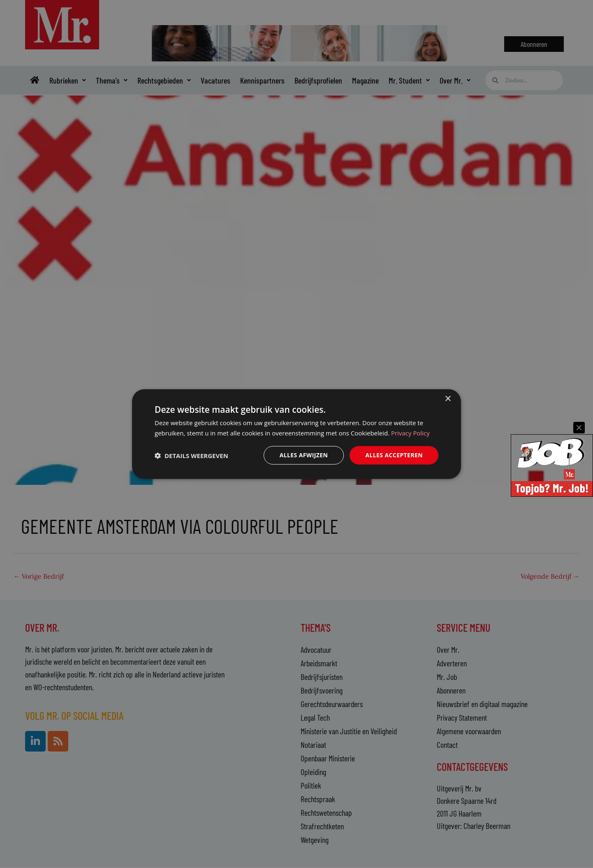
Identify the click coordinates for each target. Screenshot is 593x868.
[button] (191, 455)
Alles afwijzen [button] (304, 455)
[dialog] (296, 434)
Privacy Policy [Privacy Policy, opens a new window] (410, 433)
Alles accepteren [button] (394, 455)
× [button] (448, 399)
